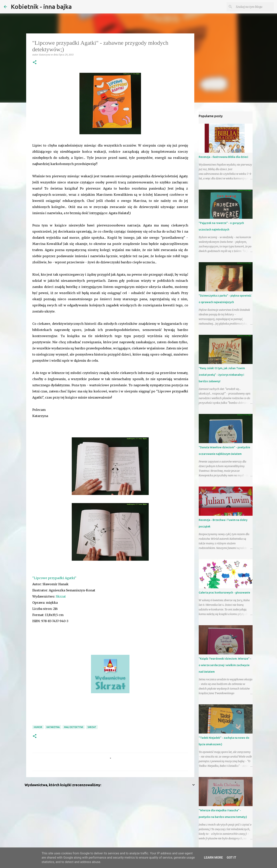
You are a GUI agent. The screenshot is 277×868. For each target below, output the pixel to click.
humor (38, 727)
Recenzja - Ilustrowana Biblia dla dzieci (223, 157)
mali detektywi (74, 727)
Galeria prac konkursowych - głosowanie (224, 593)
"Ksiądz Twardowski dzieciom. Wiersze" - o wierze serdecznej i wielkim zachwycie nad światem (225, 665)
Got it (231, 858)
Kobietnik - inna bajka (41, 7)
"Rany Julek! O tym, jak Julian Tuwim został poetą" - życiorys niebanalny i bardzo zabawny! (222, 375)
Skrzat (61, 596)
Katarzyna (53, 727)
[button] (35, 63)
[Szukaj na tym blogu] (254, 7)
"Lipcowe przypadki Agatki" (54, 578)
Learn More (213, 858)
